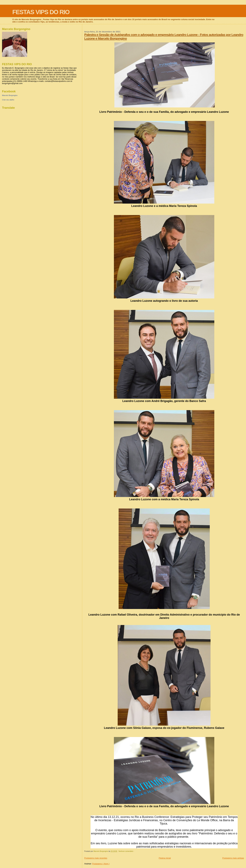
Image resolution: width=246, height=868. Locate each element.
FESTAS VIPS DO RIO (41, 12)
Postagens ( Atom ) (101, 864)
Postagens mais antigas (233, 858)
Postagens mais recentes (96, 858)
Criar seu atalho (8, 100)
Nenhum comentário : (127, 851)
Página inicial (165, 858)
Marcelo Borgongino (10, 95)
